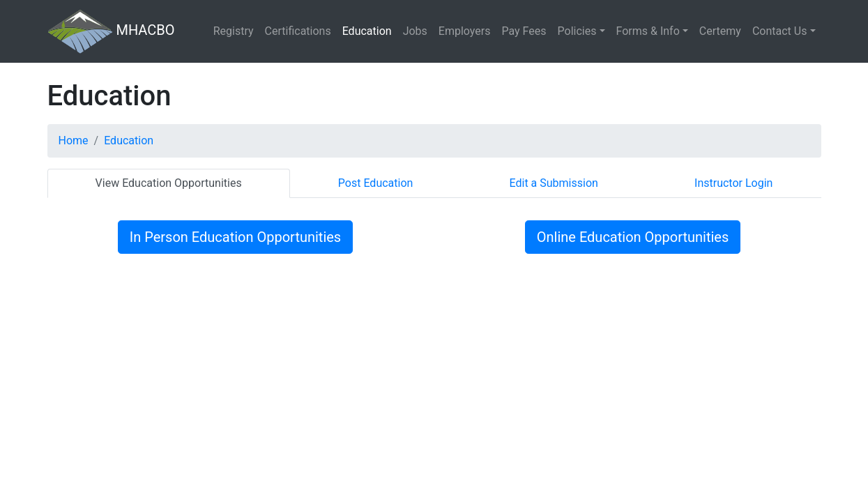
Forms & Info (648, 31)
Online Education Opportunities (633, 237)
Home (74, 140)
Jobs (415, 31)
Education (367, 31)
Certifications (298, 31)
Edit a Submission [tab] (554, 183)
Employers (465, 31)
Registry (234, 31)
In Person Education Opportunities (235, 237)
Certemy (720, 31)
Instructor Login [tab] (733, 183)
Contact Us (780, 31)
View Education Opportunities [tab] (169, 183)
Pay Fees (524, 31)
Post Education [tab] (376, 183)
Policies (577, 31)
